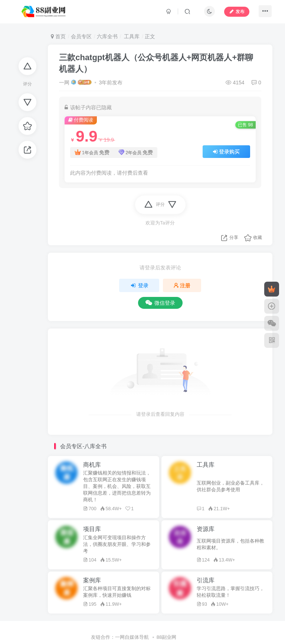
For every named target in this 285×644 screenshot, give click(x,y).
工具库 (131, 36)
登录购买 (226, 152)
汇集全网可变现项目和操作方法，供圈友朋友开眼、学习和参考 (117, 544)
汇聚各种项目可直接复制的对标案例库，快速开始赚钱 (117, 592)
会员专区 (81, 36)
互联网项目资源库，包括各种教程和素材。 (230, 544)
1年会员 (92, 153)
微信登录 (160, 303)
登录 (139, 285)
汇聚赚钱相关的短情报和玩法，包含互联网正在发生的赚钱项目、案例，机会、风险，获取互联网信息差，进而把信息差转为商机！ (117, 486)
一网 (64, 82)
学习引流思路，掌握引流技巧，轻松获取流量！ (230, 592)
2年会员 (136, 153)
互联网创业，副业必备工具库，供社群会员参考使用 (230, 486)
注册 (182, 285)
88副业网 (166, 637)
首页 (58, 36)
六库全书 (107, 36)
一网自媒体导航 (132, 637)
